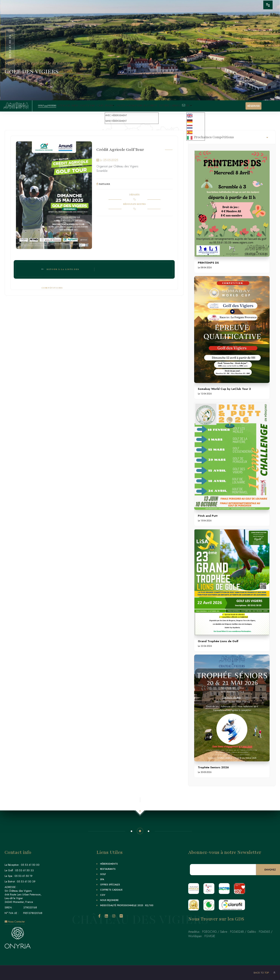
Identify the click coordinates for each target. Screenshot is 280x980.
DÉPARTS (134, 195)
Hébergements (109, 864)
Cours (107, 106)
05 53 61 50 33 (24, 870)
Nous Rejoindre (109, 900)
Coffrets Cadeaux (186, 106)
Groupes (132, 106)
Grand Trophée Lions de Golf (218, 641)
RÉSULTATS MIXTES (134, 204)
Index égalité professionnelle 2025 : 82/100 (127, 905)
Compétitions (92, 106)
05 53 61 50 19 (23, 876)
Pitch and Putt (208, 516)
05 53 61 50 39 (26, 881)
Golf (103, 874)
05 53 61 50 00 (30, 865)
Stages (119, 106)
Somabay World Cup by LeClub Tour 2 (224, 389)
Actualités (65, 106)
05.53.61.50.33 (10, 47)
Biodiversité (166, 106)
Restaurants (108, 869)
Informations (148, 106)
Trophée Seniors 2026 (213, 767)
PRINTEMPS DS (208, 263)
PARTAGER (104, 184)
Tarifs (78, 106)
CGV (103, 895)
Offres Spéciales (110, 885)
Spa (102, 879)
